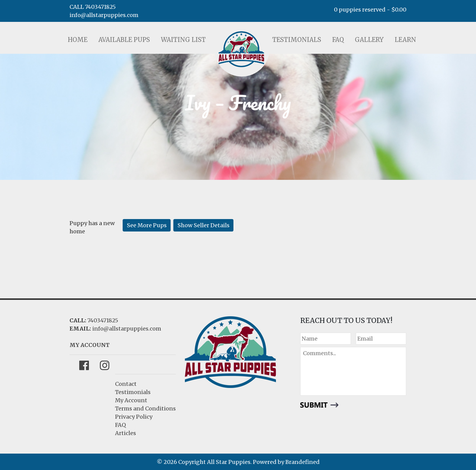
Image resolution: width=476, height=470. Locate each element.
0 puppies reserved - (370, 10)
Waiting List (183, 40)
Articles (126, 433)
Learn (405, 40)
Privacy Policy (134, 417)
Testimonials (297, 40)
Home (78, 40)
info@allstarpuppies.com (104, 15)
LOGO (241, 49)
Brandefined (303, 462)
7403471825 (103, 320)
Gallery (369, 40)
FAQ (338, 40)
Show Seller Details (204, 225)
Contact (126, 384)
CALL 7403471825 (93, 7)
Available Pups (124, 40)
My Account (131, 400)
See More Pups (147, 225)
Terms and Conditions (145, 408)
